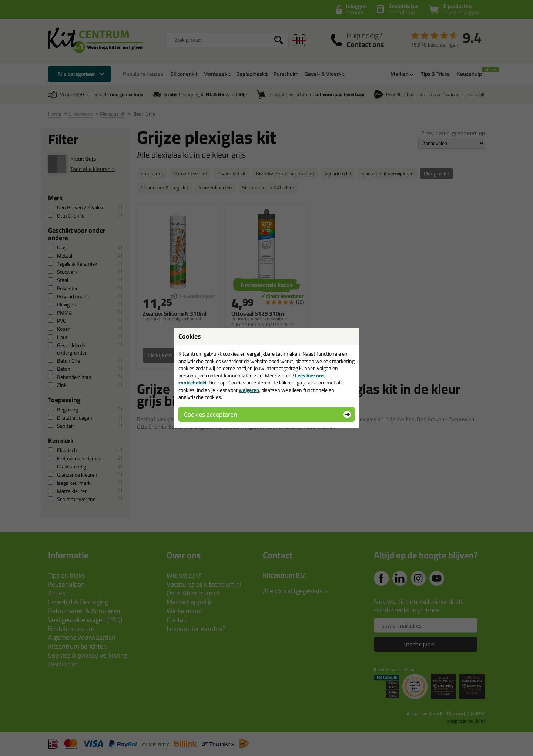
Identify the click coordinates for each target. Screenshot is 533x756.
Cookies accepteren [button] (210, 414)
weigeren (249, 390)
